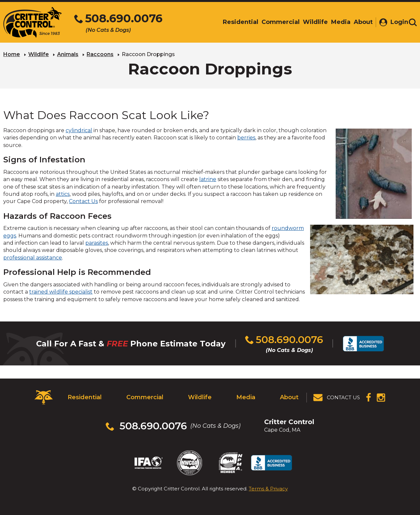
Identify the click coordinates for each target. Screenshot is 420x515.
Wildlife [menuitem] (313, 22)
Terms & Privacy (268, 489)
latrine (208, 179)
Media (246, 397)
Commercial (145, 397)
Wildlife (39, 54)
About (289, 397)
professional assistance (33, 258)
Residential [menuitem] (238, 22)
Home (12, 54)
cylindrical (79, 130)
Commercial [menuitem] (278, 22)
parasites (97, 243)
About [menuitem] (361, 22)
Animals (68, 54)
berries (246, 138)
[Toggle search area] (413, 22)
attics (63, 194)
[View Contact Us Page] (337, 398)
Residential (85, 397)
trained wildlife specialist (61, 292)
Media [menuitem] (338, 22)
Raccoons (100, 54)
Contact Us (83, 201)
